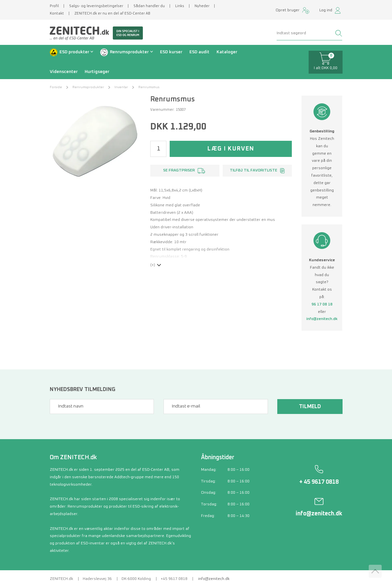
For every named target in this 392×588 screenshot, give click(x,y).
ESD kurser (171, 52)
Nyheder (202, 6)
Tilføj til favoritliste (254, 170)
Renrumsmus (149, 87)
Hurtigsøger (97, 72)
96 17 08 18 (322, 304)
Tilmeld (310, 407)
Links (180, 6)
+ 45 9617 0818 (319, 482)
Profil (54, 6)
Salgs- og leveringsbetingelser (96, 6)
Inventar (121, 87)
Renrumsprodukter (129, 52)
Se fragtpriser (179, 170)
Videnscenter (64, 72)
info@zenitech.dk (322, 319)
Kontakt (57, 13)
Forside (56, 87)
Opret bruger (288, 10)
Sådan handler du (149, 6)
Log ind (326, 10)
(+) (153, 265)
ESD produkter (74, 52)
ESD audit (199, 52)
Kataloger (227, 52)
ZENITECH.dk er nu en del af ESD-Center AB (112, 13)
